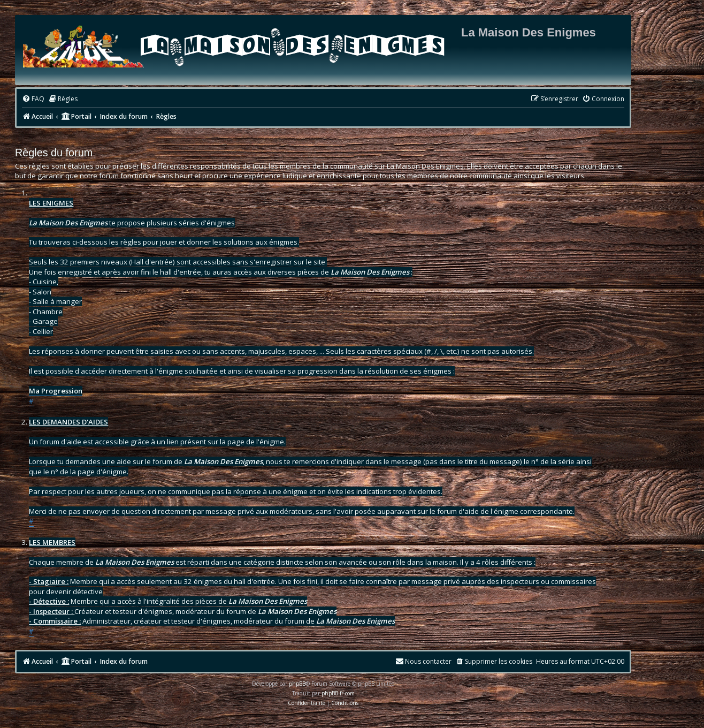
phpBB (297, 684)
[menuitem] (33, 99)
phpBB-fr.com (338, 693)
